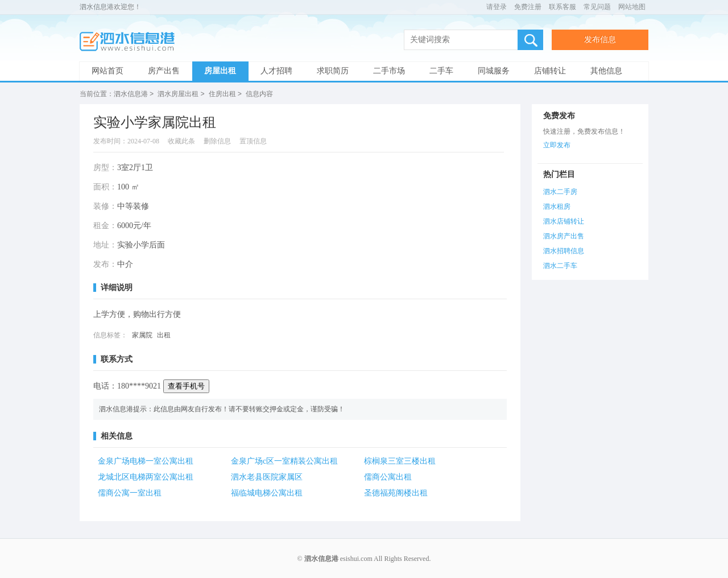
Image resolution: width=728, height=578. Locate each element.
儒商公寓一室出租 (130, 492)
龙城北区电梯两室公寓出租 (146, 476)
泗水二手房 (560, 191)
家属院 (142, 335)
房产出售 (164, 71)
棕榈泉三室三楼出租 (400, 461)
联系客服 (562, 7)
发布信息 (600, 40)
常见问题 (597, 7)
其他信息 (606, 71)
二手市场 (389, 71)
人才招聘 (276, 71)
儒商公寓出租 (388, 476)
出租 (164, 335)
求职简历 (333, 71)
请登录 (497, 7)
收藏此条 (181, 141)
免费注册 (528, 7)
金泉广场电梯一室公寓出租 (146, 461)
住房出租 (222, 94)
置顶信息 (253, 141)
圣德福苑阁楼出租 (396, 492)
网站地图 (632, 7)
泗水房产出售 (564, 236)
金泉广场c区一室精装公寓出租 (284, 461)
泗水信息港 (131, 42)
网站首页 (107, 71)
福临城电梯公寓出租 (267, 492)
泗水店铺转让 (564, 221)
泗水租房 (557, 206)
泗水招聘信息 (564, 250)
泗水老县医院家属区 (267, 476)
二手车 (441, 71)
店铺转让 (550, 71)
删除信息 (217, 141)
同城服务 (494, 71)
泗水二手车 (560, 265)
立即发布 (557, 144)
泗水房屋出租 (178, 94)
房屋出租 (220, 71)
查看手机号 (186, 385)
